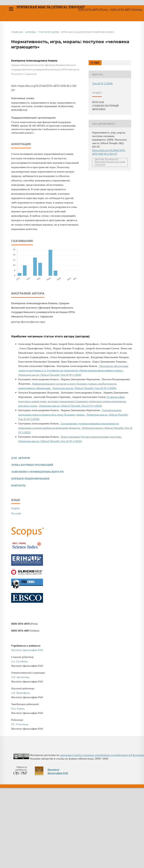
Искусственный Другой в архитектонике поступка (91, 437)
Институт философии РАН (27, 650)
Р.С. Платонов (19, 724)
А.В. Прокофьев (20, 693)
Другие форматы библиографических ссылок (109, 162)
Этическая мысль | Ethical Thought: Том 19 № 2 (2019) (50, 375)
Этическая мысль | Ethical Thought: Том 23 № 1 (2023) (70, 406)
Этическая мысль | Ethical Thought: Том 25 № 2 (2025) (50, 441)
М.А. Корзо (18, 709)
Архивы (31, 32)
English (15, 508)
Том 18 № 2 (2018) (49, 32)
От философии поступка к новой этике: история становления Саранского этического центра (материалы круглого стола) (72, 401)
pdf (96, 63)
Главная (17, 32)
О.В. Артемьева (20, 677)
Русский (16, 513)
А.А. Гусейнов (19, 661)
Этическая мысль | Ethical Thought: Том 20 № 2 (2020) (84, 388)
